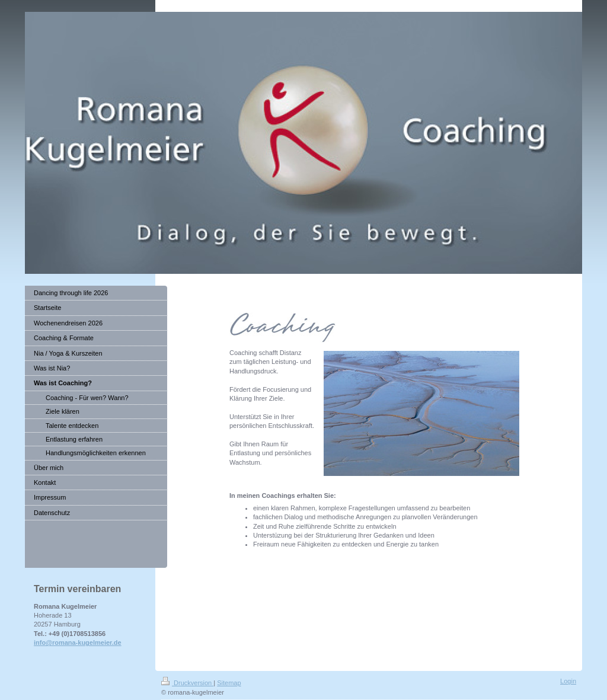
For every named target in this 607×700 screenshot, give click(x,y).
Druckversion (187, 683)
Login (568, 681)
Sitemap (229, 683)
